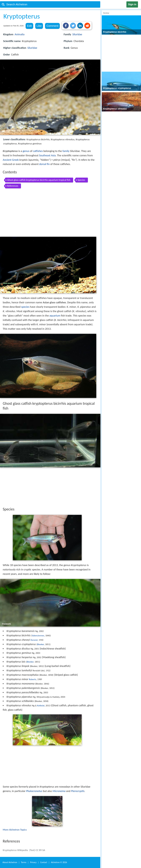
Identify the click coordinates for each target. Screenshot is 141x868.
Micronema (59, 791)
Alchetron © (59, 862)
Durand (34, 640)
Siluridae (32, 48)
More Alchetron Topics (15, 830)
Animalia (20, 34)
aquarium (55, 316)
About (10, 862)
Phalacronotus (34, 791)
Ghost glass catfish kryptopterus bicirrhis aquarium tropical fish (39, 180)
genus (26, 151)
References (13, 186)
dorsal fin (44, 164)
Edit (29, 26)
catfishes (38, 151)
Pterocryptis (78, 791)
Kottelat (41, 706)
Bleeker (41, 644)
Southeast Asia (47, 155)
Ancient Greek (11, 160)
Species (81, 180)
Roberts (33, 679)
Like (39, 26)
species (25, 307)
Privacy (33, 862)
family (66, 151)
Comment (52, 26)
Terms (24, 862)
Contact (44, 862)
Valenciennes (38, 636)
